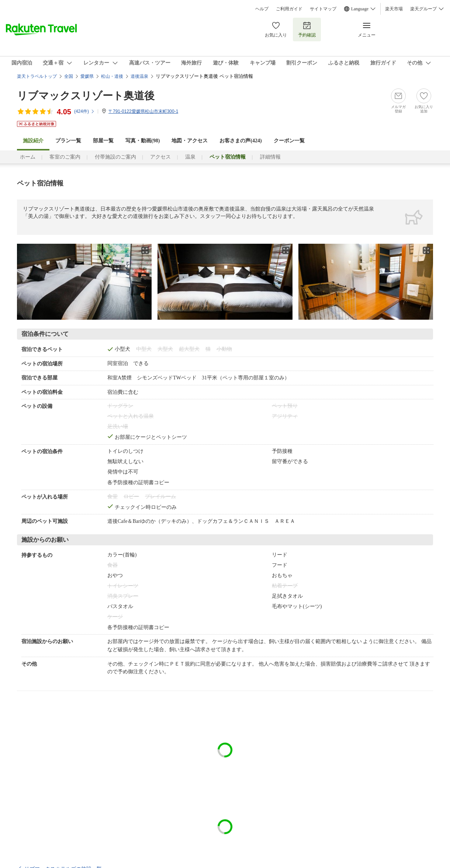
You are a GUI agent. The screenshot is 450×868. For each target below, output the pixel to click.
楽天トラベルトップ (37, 76)
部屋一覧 (103, 141)
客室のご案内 (65, 157)
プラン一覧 (68, 141)
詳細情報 (270, 157)
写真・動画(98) (143, 141)
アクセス (160, 157)
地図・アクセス (190, 141)
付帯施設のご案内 (115, 157)
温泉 (190, 157)
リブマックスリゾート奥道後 (86, 96)
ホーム (28, 157)
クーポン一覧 (289, 141)
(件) (84, 111)
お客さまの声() (240, 141)
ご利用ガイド (289, 9)
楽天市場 (394, 9)
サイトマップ (323, 9)
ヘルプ (262, 9)
